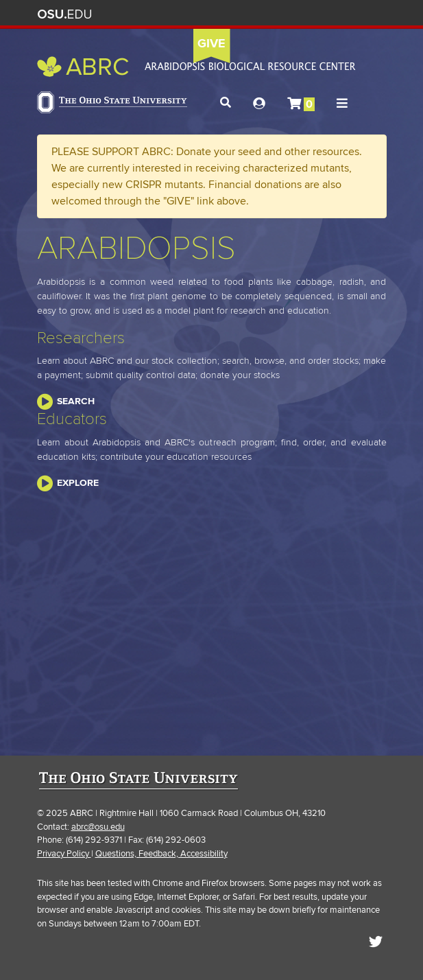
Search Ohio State (372, 14)
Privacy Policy (64, 854)
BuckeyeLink (291, 14)
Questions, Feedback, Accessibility (161, 854)
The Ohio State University (64, 14)
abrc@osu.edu (98, 827)
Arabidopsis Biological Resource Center (196, 67)
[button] (226, 103)
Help (270, 14)
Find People (331, 14)
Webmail (351, 14)
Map (311, 14)
